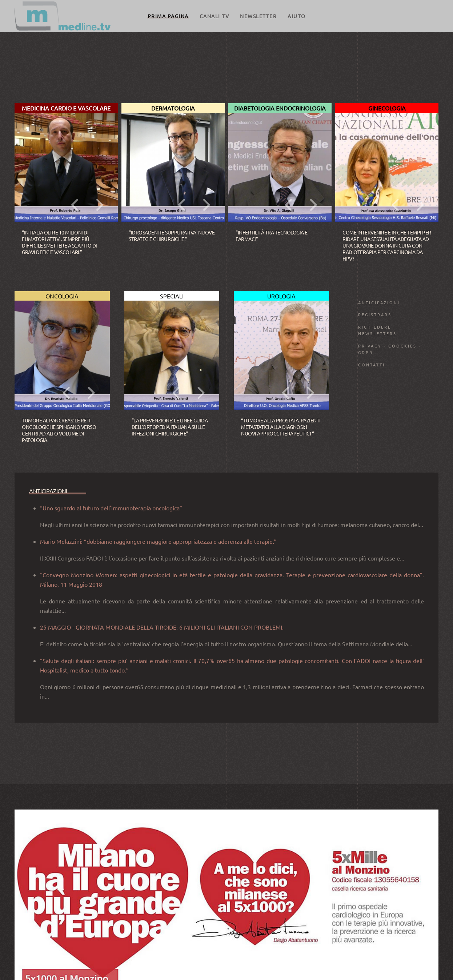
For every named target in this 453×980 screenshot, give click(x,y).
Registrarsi (376, 314)
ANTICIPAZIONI (379, 302)
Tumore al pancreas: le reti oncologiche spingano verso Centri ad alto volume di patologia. (59, 430)
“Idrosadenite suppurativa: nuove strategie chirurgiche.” (172, 236)
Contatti (372, 365)
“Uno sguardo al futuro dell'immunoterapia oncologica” (111, 646)
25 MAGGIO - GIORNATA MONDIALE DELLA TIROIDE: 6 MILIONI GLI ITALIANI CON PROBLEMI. (162, 766)
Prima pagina (168, 16)
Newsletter (258, 16)
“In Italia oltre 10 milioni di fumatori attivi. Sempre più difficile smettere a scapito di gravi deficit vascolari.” (59, 242)
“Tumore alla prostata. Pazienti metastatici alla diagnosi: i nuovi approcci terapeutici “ (281, 427)
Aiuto (297, 16)
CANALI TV (215, 16)
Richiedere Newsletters (377, 330)
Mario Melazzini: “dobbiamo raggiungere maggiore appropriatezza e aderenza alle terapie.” (158, 680)
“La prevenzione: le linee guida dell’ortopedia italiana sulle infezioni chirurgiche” (170, 427)
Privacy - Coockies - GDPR (390, 349)
